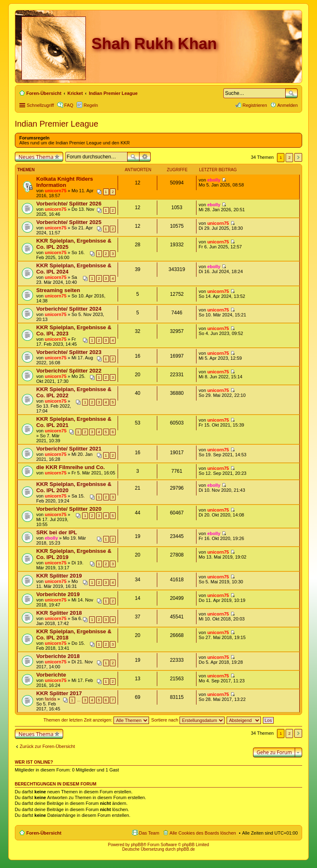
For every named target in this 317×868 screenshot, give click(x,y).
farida (50, 699)
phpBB (137, 845)
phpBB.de (186, 849)
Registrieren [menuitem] (254, 105)
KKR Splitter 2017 (59, 693)
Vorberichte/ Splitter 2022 (69, 371)
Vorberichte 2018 (58, 656)
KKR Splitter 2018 (59, 613)
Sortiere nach (188, 720)
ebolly (214, 180)
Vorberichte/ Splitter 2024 (69, 309)
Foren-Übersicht (44, 833)
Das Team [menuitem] (149, 833)
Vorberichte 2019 (58, 594)
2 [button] (290, 157)
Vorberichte (51, 675)
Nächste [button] (298, 157)
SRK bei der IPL (57, 532)
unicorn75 (56, 191)
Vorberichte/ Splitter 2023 (69, 352)
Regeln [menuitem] (91, 105)
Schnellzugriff (40, 105)
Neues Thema (36, 157)
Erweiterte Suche (145, 157)
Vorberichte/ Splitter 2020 (69, 509)
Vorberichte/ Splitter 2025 (69, 222)
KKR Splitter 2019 (59, 576)
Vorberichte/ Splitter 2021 (69, 449)
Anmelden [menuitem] (288, 105)
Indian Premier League (57, 124)
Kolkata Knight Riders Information (65, 182)
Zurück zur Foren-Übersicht (47, 746)
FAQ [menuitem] (69, 105)
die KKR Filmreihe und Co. (71, 467)
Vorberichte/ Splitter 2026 (69, 204)
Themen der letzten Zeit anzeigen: (96, 720)
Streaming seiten (58, 290)
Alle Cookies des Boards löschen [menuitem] (203, 833)
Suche (291, 93)
